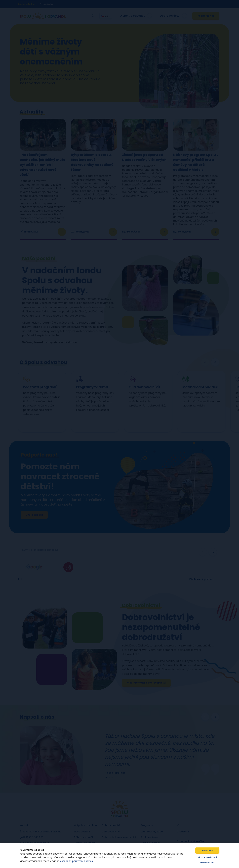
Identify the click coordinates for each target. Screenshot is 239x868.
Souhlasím (210, 850)
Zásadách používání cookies (73, 861)
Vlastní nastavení (210, 857)
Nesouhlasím (210, 862)
